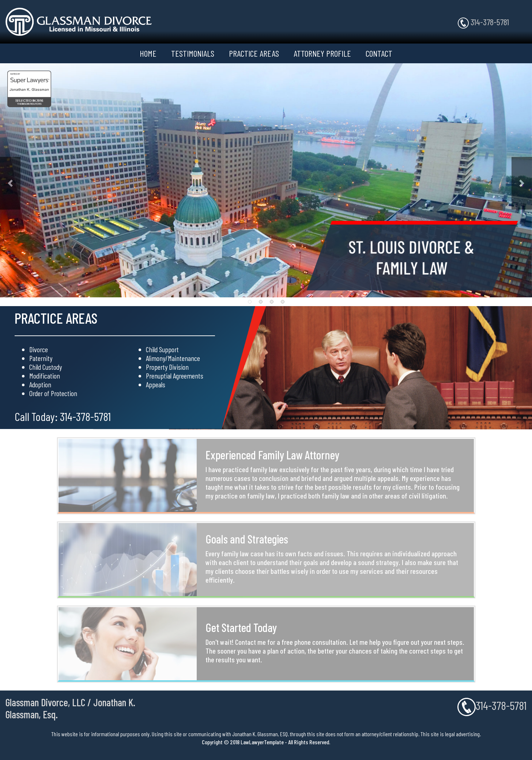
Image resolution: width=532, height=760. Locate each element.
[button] (10, 183)
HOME (148, 53)
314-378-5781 (483, 22)
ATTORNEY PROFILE (322, 53)
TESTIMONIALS (193, 53)
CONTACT (379, 53)
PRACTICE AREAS (254, 53)
